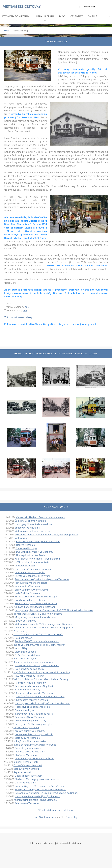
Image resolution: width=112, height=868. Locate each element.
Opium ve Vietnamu (25, 782)
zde (27, 307)
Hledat (80, 6)
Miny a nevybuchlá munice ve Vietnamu (36, 617)
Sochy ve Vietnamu (26, 620)
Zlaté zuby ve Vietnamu (28, 738)
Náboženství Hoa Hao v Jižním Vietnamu (37, 665)
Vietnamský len (23, 538)
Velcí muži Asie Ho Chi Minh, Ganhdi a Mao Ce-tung (41, 679)
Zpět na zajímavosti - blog (18, 317)
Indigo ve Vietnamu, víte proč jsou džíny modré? (39, 645)
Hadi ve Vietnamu (25, 545)
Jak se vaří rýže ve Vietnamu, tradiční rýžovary (39, 786)
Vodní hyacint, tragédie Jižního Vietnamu (36, 800)
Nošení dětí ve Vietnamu (28, 655)
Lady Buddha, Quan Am (27, 593)
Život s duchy (20, 631)
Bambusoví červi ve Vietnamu (32, 700)
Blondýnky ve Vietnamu (26, 769)
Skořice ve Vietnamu (26, 755)
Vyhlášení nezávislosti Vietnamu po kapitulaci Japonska (45, 627)
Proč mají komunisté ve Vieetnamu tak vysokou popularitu (47, 534)
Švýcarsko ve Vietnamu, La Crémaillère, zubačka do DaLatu (46, 793)
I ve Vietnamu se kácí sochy (30, 669)
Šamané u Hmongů (26, 548)
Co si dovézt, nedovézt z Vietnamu (35, 693)
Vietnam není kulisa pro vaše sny (32, 531)
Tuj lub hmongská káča (26, 727)
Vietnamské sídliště (25, 565)
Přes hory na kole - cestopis (30, 600)
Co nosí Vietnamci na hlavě (28, 765)
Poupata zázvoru (24, 638)
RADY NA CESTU (45, 18)
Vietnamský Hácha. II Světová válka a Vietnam (40, 517)
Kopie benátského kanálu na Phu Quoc (35, 744)
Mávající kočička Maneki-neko (30, 741)
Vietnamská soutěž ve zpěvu (30, 572)
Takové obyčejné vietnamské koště (34, 713)
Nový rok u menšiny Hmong (29, 676)
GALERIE (92, 16)
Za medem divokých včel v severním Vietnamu (38, 613)
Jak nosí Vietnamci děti (26, 762)
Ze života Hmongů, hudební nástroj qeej (36, 596)
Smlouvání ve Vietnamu (28, 527)
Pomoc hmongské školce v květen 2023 (36, 603)
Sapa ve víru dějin (23, 772)
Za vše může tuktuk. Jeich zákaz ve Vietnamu (40, 696)
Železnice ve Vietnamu (27, 803)
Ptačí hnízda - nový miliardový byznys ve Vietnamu (42, 579)
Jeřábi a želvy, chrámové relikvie (32, 562)
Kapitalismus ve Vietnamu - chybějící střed (37, 558)
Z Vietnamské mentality (27, 689)
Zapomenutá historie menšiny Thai (34, 686)
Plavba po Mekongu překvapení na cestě (37, 779)
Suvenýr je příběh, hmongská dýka (33, 724)
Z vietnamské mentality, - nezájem (33, 569)
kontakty (73, 817)
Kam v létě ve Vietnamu (28, 586)
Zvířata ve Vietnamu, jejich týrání (33, 576)
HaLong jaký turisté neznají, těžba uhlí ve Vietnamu (42, 703)
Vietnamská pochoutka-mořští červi (34, 758)
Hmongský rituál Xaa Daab (30, 555)
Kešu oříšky (21, 648)
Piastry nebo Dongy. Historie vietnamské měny (40, 789)
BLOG (62, 16)
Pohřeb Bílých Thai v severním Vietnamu (37, 641)
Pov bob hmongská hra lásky (30, 720)
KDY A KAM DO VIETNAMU (17, 18)
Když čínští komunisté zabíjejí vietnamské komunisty (42, 672)
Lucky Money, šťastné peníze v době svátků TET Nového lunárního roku (54, 610)
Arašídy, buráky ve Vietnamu (30, 731)
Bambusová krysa (24, 710)
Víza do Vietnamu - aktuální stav (56, 810)
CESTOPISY (77, 18)
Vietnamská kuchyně (25, 658)
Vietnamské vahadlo (26, 651)
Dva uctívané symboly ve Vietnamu (35, 551)
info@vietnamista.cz (45, 817)
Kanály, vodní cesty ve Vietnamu (31, 589)
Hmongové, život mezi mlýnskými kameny (37, 796)
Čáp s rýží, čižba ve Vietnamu (30, 520)
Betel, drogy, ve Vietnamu (29, 748)
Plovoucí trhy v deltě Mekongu (31, 582)
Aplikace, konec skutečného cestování (34, 607)
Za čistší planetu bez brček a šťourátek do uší (38, 634)
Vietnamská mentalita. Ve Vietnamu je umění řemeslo (43, 624)
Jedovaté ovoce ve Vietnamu (30, 751)
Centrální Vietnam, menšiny (31, 682)
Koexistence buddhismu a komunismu (34, 662)
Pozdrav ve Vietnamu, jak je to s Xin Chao (38, 541)
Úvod (7, 30)
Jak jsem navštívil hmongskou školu (34, 734)
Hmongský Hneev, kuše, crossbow (33, 524)
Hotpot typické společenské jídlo (32, 707)
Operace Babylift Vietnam (29, 775)
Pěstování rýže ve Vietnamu (30, 717)
